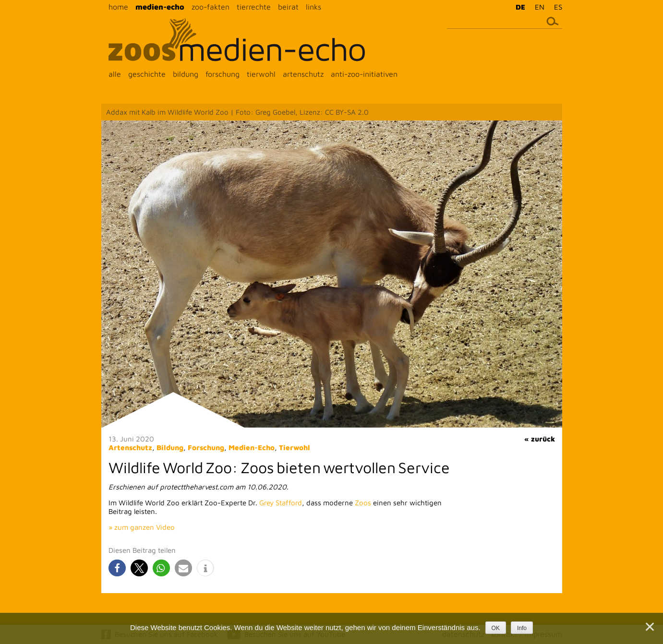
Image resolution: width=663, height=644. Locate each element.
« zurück (540, 439)
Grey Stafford (281, 503)
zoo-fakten (211, 7)
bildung (186, 74)
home (118, 7)
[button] (117, 568)
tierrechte (254, 7)
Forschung (206, 447)
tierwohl (261, 74)
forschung (223, 74)
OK (496, 628)
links (313, 7)
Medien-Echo (252, 447)
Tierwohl (295, 447)
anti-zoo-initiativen (364, 74)
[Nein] (649, 627)
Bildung (170, 447)
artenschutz (303, 74)
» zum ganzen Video (142, 527)
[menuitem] (518, 7)
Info (522, 628)
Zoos (363, 503)
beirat (288, 7)
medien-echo (160, 7)
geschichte (147, 74)
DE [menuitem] (520, 7)
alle (115, 74)
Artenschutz (130, 447)
